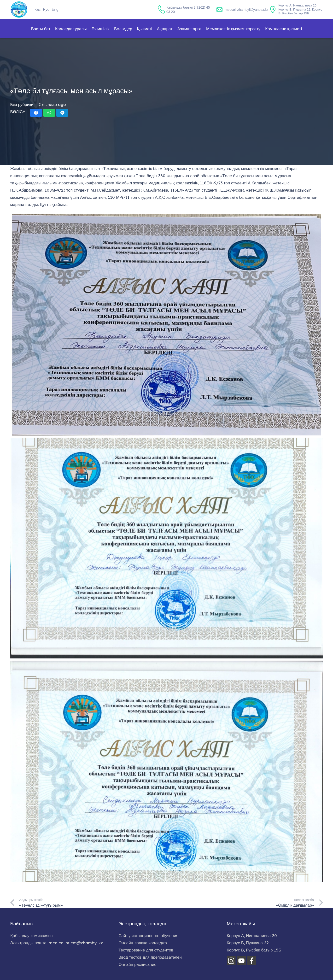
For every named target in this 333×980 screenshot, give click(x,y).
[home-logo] (19, 10)
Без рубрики (22, 104)
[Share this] (36, 113)
